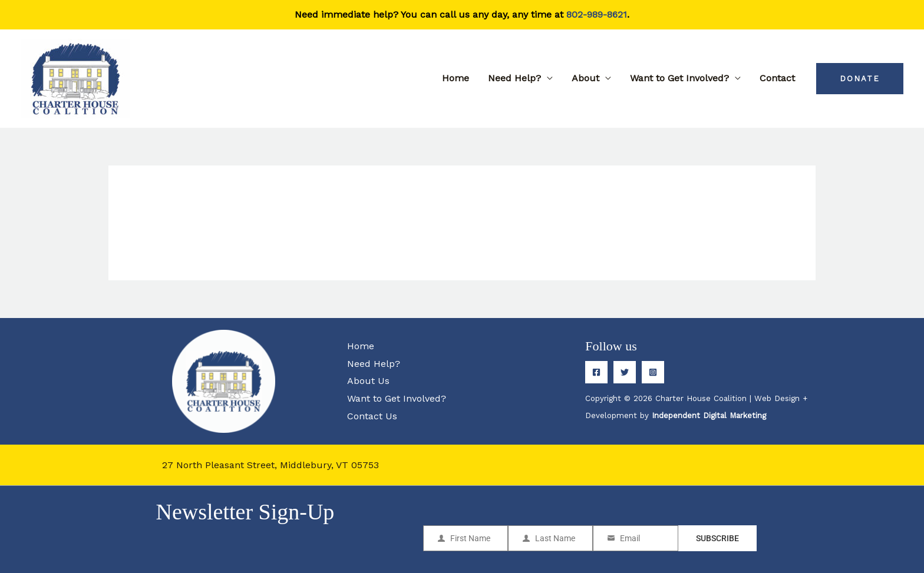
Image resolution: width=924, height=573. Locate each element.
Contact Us (372, 416)
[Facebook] (596, 372)
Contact (777, 78)
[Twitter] (625, 372)
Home (456, 78)
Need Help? (514, 78)
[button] (860, 79)
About (585, 78)
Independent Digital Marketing (709, 415)
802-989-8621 (597, 14)
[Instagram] (653, 372)
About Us (368, 381)
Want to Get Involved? (679, 78)
